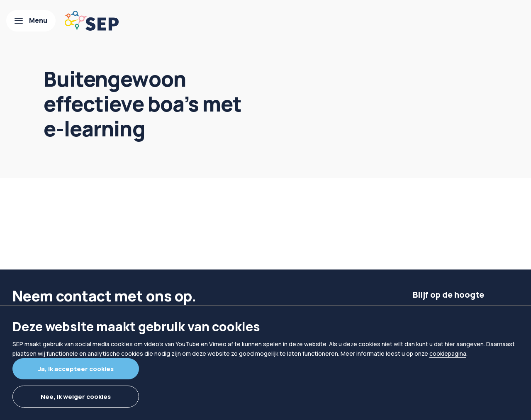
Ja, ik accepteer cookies (76, 369)
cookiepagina (448, 353)
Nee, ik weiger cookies (76, 397)
